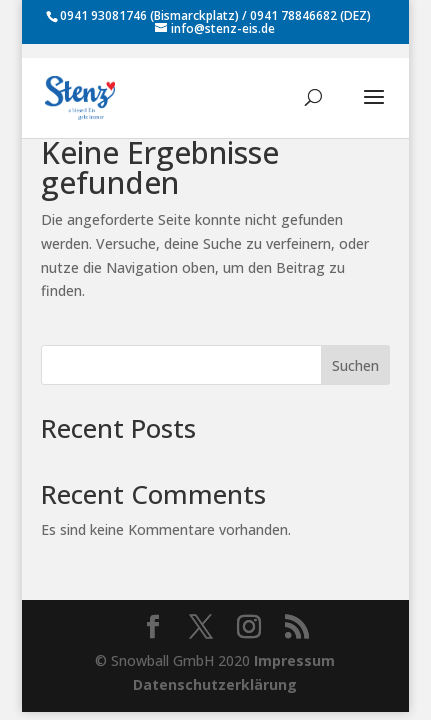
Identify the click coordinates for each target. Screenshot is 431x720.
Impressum (294, 660)
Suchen (355, 365)
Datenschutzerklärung (215, 684)
